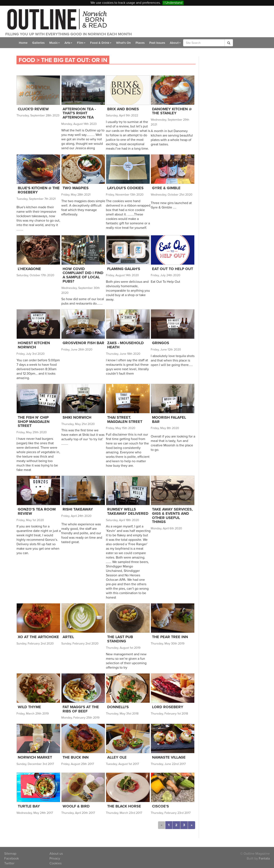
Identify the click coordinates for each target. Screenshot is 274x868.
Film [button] (84, 43)
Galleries (39, 43)
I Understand (174, 3)
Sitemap (10, 854)
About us (56, 854)
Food (27, 60)
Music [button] (56, 43)
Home (23, 43)
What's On (127, 43)
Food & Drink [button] (103, 43)
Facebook (12, 858)
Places (144, 43)
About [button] (182, 43)
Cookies (56, 863)
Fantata (264, 858)
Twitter (9, 863)
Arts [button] (70, 43)
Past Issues (163, 43)
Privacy (55, 858)
